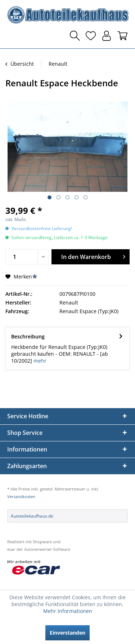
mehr (40, 361)
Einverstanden (67, 633)
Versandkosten (21, 496)
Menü (13, 36)
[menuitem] (13, 36)
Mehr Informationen (68, 611)
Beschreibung (28, 336)
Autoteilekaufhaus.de (32, 516)
